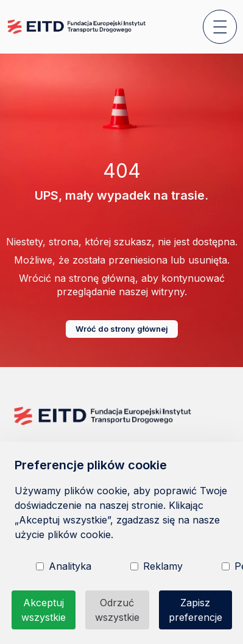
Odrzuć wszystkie (117, 610)
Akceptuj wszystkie (44, 610)
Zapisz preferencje (195, 610)
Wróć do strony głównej (122, 329)
